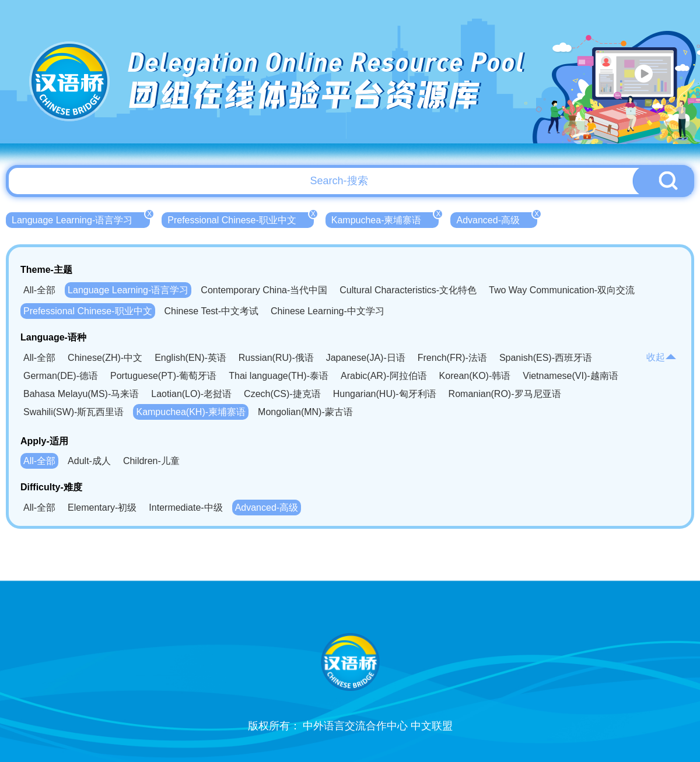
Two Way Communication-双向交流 (562, 290)
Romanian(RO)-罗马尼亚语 (505, 394)
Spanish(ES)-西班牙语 (546, 358)
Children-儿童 (151, 461)
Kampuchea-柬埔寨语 (385, 219)
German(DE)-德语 (61, 376)
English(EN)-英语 (190, 358)
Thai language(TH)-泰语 (279, 376)
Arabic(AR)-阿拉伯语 (384, 376)
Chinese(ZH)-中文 (105, 358)
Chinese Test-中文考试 (212, 311)
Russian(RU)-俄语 (276, 358)
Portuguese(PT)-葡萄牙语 (163, 376)
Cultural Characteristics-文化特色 (408, 290)
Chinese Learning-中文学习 (328, 311)
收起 (661, 357)
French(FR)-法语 (452, 358)
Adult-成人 (89, 461)
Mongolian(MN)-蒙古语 (305, 412)
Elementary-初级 (102, 508)
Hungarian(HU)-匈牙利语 (385, 394)
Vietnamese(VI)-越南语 (570, 376)
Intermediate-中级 (185, 508)
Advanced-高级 (497, 219)
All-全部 (39, 290)
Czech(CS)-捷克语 (282, 394)
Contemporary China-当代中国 (264, 290)
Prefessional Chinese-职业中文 (241, 219)
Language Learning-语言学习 (81, 219)
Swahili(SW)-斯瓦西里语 (73, 412)
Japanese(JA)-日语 (366, 358)
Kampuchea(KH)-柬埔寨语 (191, 412)
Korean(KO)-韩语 (475, 376)
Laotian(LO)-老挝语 (191, 394)
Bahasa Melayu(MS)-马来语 (81, 394)
